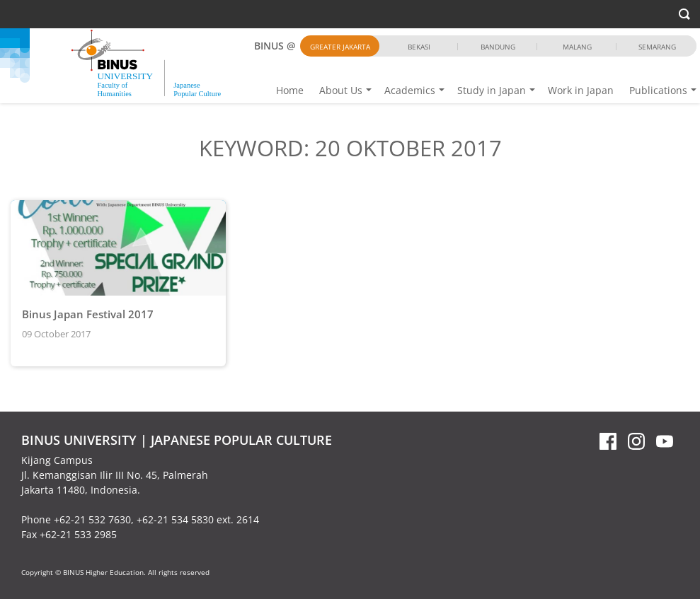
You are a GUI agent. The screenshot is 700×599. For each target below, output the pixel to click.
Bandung (498, 47)
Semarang (657, 47)
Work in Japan (581, 90)
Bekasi (419, 47)
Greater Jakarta (340, 47)
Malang (577, 47)
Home (290, 90)
